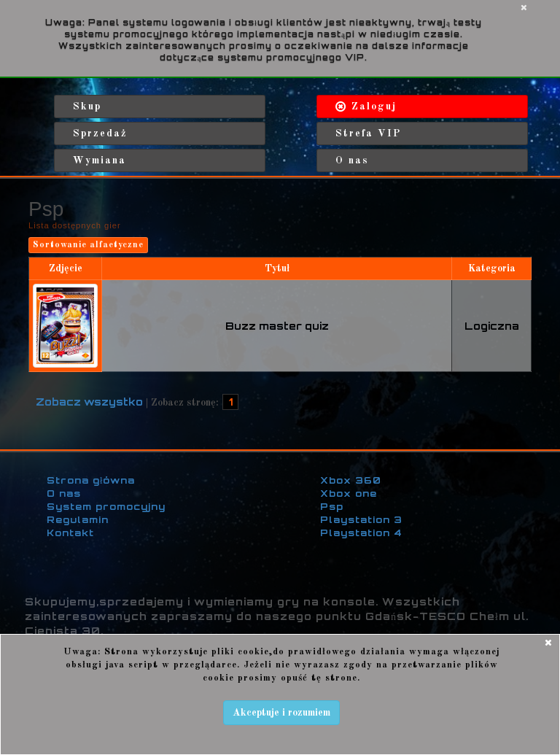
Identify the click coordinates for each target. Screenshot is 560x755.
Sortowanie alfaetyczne (88, 245)
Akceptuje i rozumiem (281, 713)
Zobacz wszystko (89, 402)
